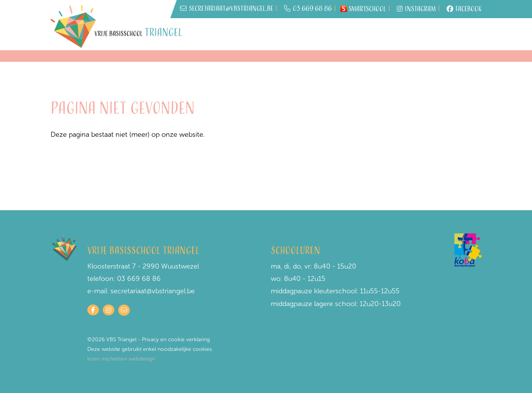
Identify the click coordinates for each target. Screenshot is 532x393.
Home (203, 31)
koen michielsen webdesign (121, 359)
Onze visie (413, 35)
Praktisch (320, 31)
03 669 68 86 (308, 9)
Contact (461, 34)
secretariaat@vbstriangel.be (153, 291)
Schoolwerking (371, 31)
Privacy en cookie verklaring (176, 339)
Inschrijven (240, 31)
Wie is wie (278, 35)
